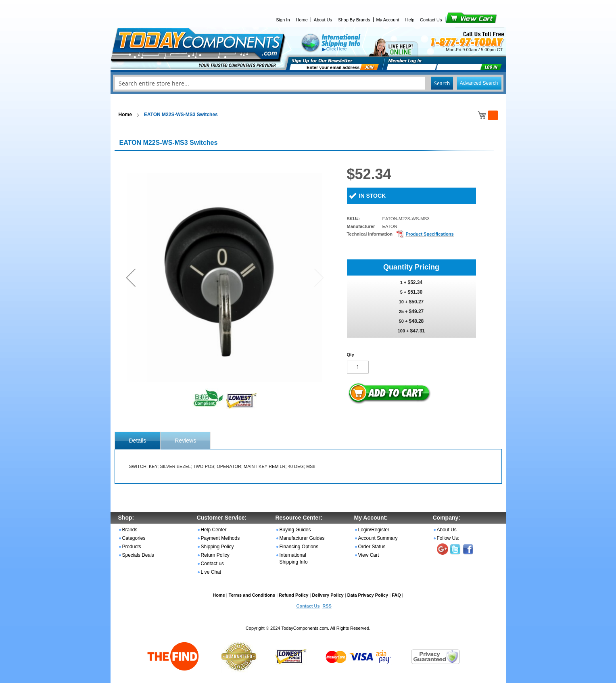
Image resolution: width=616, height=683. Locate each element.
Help (410, 20)
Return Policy (215, 555)
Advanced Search (479, 83)
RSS (327, 606)
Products (132, 547)
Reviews (185, 441)
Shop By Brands (354, 20)
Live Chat (211, 572)
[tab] (138, 441)
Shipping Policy (217, 547)
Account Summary (378, 538)
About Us (323, 20)
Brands (130, 530)
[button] (131, 277)
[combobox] (308, 83)
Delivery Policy (328, 595)
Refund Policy (293, 595)
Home (302, 20)
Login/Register (374, 530)
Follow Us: (448, 538)
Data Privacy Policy (368, 595)
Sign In (283, 20)
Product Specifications (429, 234)
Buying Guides (295, 530)
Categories (134, 538)
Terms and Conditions (252, 595)
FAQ (396, 595)
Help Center (214, 530)
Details (138, 441)
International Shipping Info (294, 559)
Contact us (212, 564)
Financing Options (299, 547)
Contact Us (431, 20)
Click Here (337, 49)
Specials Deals (138, 555)
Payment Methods (220, 538)
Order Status (372, 547)
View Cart (458, 20)
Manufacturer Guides (302, 538)
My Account (388, 20)
